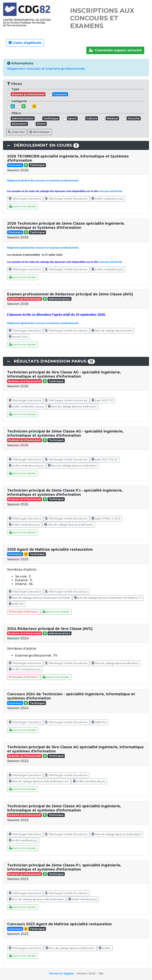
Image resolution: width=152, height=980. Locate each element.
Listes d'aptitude (25, 43)
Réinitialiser (40, 132)
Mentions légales (61, 973)
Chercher (16, 132)
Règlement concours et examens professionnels (46, 69)
